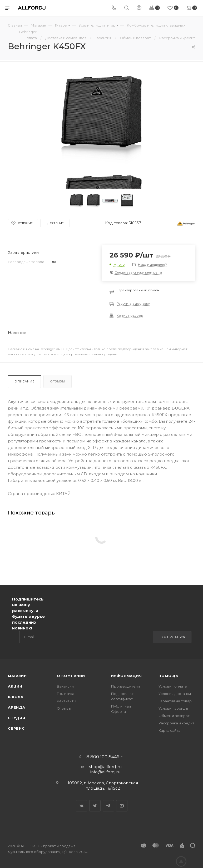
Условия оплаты (173, 686)
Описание (24, 381)
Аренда (17, 707)
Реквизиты (66, 701)
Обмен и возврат (174, 716)
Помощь (169, 676)
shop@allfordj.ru (105, 767)
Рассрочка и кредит (176, 723)
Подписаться (173, 637)
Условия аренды (173, 708)
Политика (66, 694)
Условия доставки (175, 694)
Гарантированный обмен (138, 290)
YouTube (122, 806)
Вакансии (65, 686)
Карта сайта (169, 730)
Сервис (16, 728)
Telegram (108, 806)
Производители (125, 686)
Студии (17, 718)
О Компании (71, 676)
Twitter (95, 806)
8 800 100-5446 (103, 757)
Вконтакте (81, 806)
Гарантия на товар (175, 701)
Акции (15, 686)
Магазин (17, 676)
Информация (127, 676)
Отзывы (58, 381)
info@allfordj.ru (105, 772)
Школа (16, 697)
